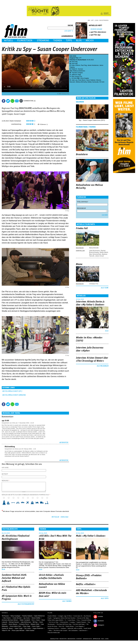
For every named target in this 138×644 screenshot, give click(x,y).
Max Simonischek (95, 254)
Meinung (6, 481)
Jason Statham (91, 80)
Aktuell (9, 41)
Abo (89, 20)
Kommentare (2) (30, 101)
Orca (78, 620)
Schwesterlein (64, 622)
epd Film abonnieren (98, 32)
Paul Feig (75, 62)
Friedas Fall (82, 228)
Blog (79, 41)
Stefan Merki (104, 252)
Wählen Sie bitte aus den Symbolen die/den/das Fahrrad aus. (26, 495)
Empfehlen (17, 101)
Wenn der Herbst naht (54, 633)
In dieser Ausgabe (96, 29)
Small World (87, 628)
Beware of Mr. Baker (83, 618)
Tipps (69, 41)
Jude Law (75, 80)
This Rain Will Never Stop (64, 624)
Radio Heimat (70, 626)
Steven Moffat (36, 618)
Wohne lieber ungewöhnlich (55, 620)
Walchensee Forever (53, 628)
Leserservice (67, 36)
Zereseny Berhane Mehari (10, 620)
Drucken (39, 101)
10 (47, 503)
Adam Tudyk (19, 628)
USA (71, 56)
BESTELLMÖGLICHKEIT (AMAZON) (14, 395)
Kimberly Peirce (24, 624)
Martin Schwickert (15, 121)
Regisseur (81, 208)
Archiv (90, 41)
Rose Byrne (82, 80)
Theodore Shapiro (77, 73)
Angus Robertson (38, 628)
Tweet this (8, 101)
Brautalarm (82, 154)
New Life (61, 626)
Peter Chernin (76, 65)
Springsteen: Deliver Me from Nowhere (64, 618)
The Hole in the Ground (60, 630)
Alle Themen (67, 601)
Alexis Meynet (13, 624)
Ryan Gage (27, 626)
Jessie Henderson (93, 65)
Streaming (43, 41)
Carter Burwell (17, 618)
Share (12, 101)
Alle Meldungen (103, 366)
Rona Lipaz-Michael (18, 630)
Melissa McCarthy (81, 82)
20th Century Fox (77, 76)
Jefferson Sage (76, 75)
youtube (100, 616)
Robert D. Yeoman (77, 69)
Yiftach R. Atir (6, 630)
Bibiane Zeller (35, 624)
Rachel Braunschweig (97, 251)
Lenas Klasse (72, 620)
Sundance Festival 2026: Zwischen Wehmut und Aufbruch (14, 578)
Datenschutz (87, 639)
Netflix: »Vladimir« (86, 584)
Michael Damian (14, 622)
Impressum (97, 639)
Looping (72, 622)
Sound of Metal (52, 616)
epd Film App (95, 35)
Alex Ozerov (7, 618)
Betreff (5, 474)
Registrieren (104, 20)
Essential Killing (86, 620)
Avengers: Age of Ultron (65, 616)
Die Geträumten (73, 630)
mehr (107, 331)
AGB (102, 639)
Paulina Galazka (27, 616)
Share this (4, 101)
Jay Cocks (26, 618)
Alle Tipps (105, 598)
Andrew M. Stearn (7, 628)
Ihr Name (5, 468)
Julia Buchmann (95, 251)
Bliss (50, 630)
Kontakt (79, 639)
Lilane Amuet (99, 256)
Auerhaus (63, 628)
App (92, 20)
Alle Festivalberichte (26, 604)
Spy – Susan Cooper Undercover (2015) (92, 120)
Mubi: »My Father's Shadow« (91, 536)
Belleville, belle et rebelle (75, 628)
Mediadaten (71, 639)
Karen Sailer (36, 626)
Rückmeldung (10, 447)
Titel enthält (83, 202)
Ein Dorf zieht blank (79, 624)
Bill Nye (35, 622)
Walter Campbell (25, 620)
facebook (101, 621)
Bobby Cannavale (93, 82)
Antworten (64, 443)
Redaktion (63, 639)
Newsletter (54, 639)
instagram (101, 625)
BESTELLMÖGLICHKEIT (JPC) (12, 391)
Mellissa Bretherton (79, 71)
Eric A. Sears (36, 620)
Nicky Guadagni (15, 616)
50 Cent (102, 82)
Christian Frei (94, 284)
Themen (58, 41)
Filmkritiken (25, 41)
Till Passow (5, 616)
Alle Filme (105, 288)
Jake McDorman (26, 622)
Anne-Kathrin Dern (15, 626)
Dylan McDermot (39, 616)
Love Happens (80, 626)
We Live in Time (54, 622)
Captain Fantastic (81, 622)
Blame (79, 264)
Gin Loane (28, 628)
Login (97, 20)
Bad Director (83, 630)
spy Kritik (5, 421)
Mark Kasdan (30, 630)
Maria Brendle (94, 248)
